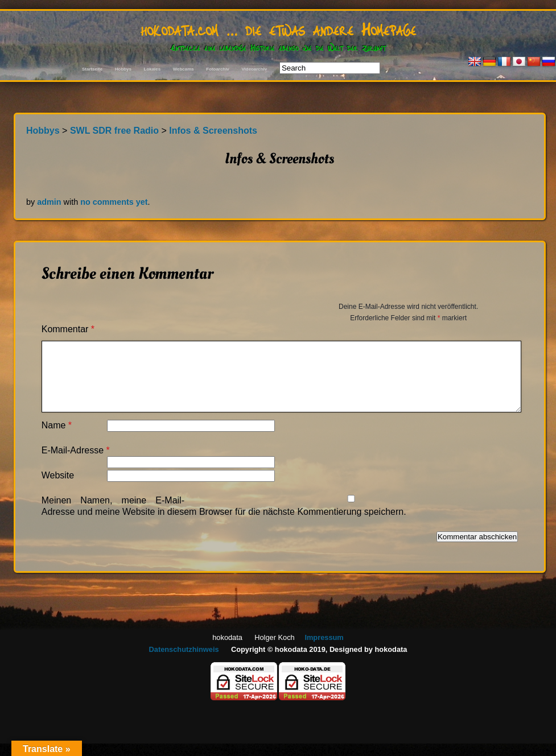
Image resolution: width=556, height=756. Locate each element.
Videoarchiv (254, 69)
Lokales (152, 69)
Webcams (184, 69)
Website (58, 475)
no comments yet (114, 202)
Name (57, 425)
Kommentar (68, 329)
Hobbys (123, 69)
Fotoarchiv (217, 69)
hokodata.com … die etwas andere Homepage (278, 28)
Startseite (92, 69)
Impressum (324, 637)
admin (49, 202)
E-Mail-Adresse (76, 450)
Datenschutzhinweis (184, 649)
